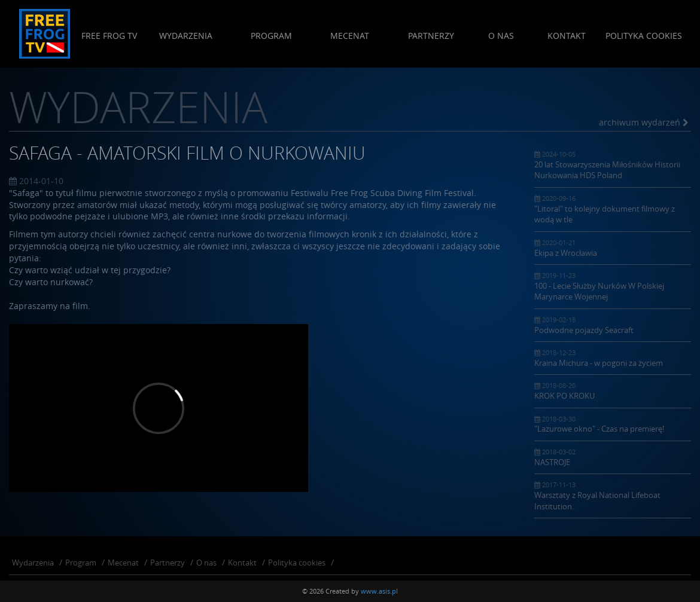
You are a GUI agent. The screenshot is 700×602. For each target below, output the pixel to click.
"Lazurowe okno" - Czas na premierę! (613, 424)
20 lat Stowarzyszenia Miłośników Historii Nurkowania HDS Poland (613, 165)
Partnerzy (431, 36)
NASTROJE (613, 457)
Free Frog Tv (109, 36)
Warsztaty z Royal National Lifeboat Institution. (613, 496)
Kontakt (567, 36)
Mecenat (350, 36)
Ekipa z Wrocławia (613, 248)
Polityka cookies (644, 36)
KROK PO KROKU (613, 391)
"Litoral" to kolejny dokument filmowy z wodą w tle (613, 209)
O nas (501, 36)
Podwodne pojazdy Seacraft (613, 325)
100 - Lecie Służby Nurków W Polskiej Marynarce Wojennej (613, 286)
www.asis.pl (379, 591)
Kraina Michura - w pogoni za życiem (613, 358)
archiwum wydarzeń (643, 122)
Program (271, 36)
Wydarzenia (186, 36)
